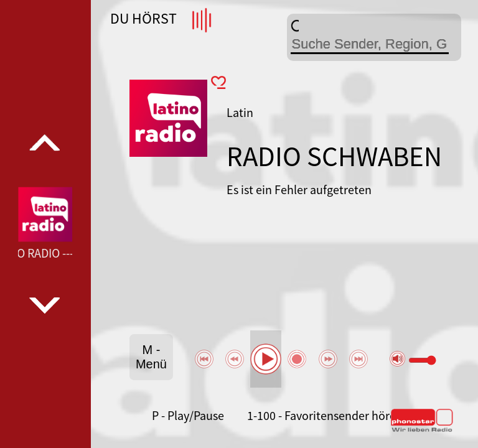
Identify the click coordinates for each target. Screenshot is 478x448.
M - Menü (151, 357)
